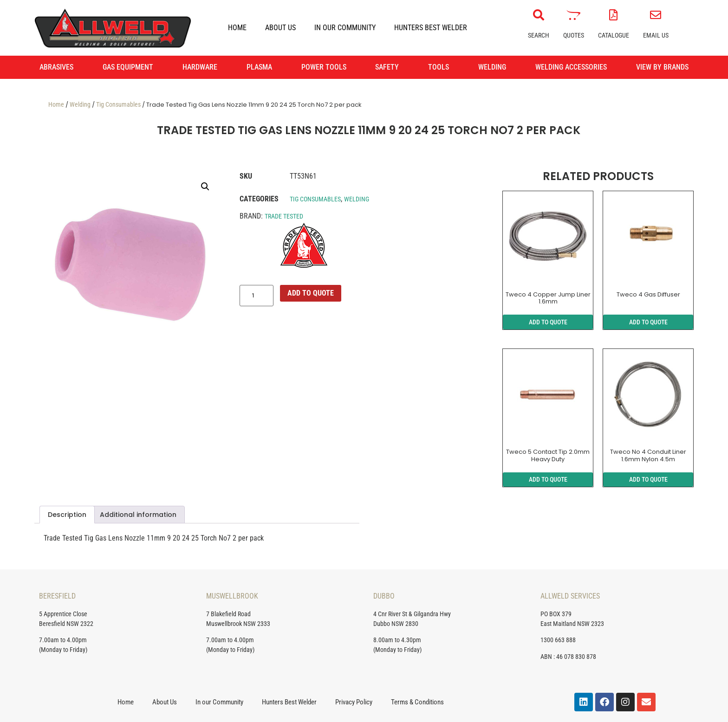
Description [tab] (67, 515)
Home (237, 28)
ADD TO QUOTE (311, 293)
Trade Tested (284, 216)
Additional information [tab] (138, 515)
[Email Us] (656, 15)
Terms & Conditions (417, 702)
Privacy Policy (354, 702)
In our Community (345, 28)
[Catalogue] (613, 15)
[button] (205, 187)
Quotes (574, 35)
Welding (80, 104)
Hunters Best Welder (431, 28)
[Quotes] (573, 15)
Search (539, 35)
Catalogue (614, 35)
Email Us (656, 35)
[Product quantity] (257, 296)
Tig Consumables (118, 104)
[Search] (539, 15)
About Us (280, 28)
